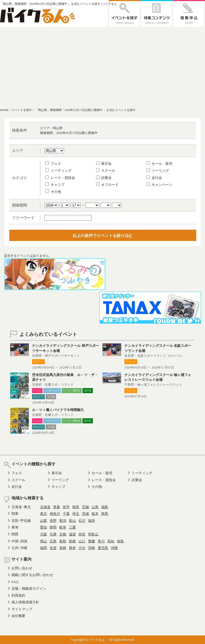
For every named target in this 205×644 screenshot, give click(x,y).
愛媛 (92, 541)
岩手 (66, 507)
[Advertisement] (102, 67)
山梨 (44, 521)
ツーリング (158, 170)
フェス (53, 164)
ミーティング (58, 170)
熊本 (72, 548)
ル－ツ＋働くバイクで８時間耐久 (60, 410)
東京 (44, 514)
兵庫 (53, 534)
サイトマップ (22, 609)
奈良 (82, 534)
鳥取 (63, 541)
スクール (106, 170)
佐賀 (53, 548)
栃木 (95, 514)
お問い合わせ (22, 568)
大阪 (44, 534)
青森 (57, 507)
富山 (72, 521)
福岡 (44, 548)
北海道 (45, 507)
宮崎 (92, 548)
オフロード (107, 185)
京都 (63, 534)
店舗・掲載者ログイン (29, 589)
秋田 (76, 507)
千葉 (66, 514)
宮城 (85, 507)
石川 (82, 521)
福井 (92, 521)
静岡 (53, 527)
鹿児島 (103, 548)
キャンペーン (159, 185)
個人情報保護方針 (25, 602)
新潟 (63, 521)
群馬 (105, 514)
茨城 (85, 514)
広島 (53, 541)
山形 (95, 507)
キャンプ (55, 185)
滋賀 (72, 534)
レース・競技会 (60, 178)
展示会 (104, 164)
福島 (105, 507)
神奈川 (55, 514)
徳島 (120, 541)
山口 (82, 541)
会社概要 (18, 616)
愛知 (44, 527)
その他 (53, 192)
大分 (82, 548)
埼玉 (76, 514)
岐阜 (63, 527)
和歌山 (93, 534)
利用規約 (18, 595)
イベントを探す (22, 110)
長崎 (63, 548)
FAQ (15, 582)
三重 (72, 527)
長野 (53, 521)
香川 (101, 541)
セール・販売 (159, 164)
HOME (4, 110)
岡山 (44, 541)
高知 (111, 541)
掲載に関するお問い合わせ (32, 575)
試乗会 (104, 178)
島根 (72, 541)
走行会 (154, 178)
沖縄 (114, 548)
